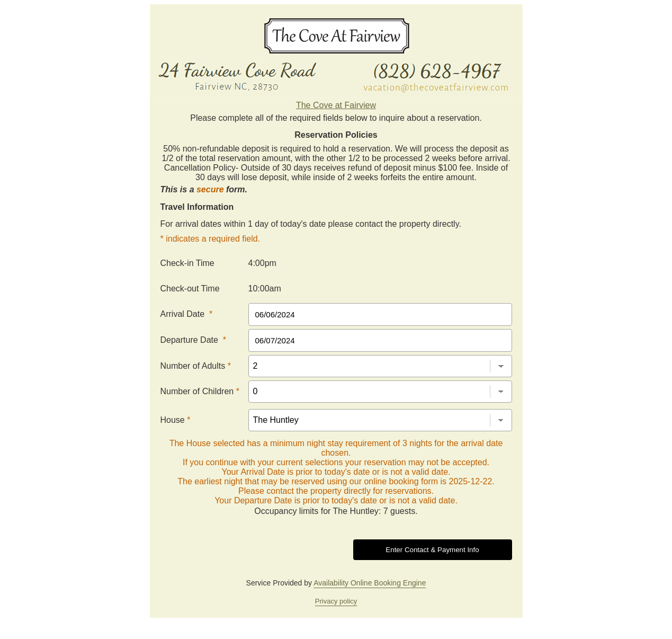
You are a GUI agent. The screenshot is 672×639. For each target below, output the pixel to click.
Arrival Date (187, 314)
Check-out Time (190, 289)
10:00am (265, 289)
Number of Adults (196, 366)
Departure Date (194, 340)
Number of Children (200, 391)
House (176, 420)
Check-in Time (187, 263)
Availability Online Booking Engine (370, 583)
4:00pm (262, 263)
